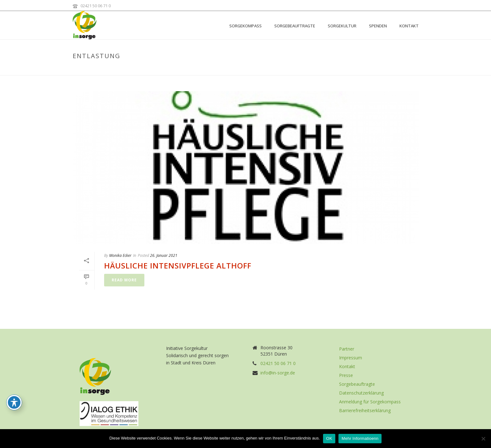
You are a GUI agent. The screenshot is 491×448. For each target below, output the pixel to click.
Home (380, 69)
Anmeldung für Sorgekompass (370, 402)
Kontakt (409, 26)
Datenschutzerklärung (361, 393)
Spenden (378, 26)
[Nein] (483, 439)
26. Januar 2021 (164, 255)
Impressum (351, 358)
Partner (347, 349)
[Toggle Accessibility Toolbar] (14, 402)
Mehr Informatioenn (360, 438)
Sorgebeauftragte (295, 26)
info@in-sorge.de (278, 373)
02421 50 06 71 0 (96, 6)
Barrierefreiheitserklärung (365, 411)
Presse (346, 375)
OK (329, 438)
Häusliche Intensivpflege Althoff (178, 265)
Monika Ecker (120, 255)
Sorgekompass (245, 26)
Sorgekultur (342, 26)
